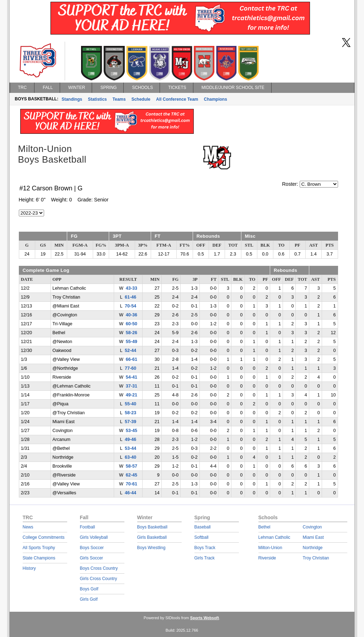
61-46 (130, 297)
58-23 (130, 413)
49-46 (130, 439)
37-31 (132, 386)
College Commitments (44, 537)
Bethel (264, 527)
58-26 (132, 333)
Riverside (267, 558)
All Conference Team (177, 99)
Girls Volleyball (94, 537)
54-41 (132, 377)
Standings (72, 99)
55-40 (130, 404)
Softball (202, 537)
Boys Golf (89, 589)
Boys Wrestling (151, 548)
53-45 (132, 431)
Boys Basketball (152, 527)
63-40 (130, 457)
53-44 (130, 448)
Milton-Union (270, 548)
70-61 (132, 484)
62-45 (132, 475)
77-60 (130, 368)
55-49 (132, 342)
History (29, 568)
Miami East (313, 537)
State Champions (39, 558)
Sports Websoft (205, 618)
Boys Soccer (92, 548)
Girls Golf (89, 599)
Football (88, 527)
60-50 (132, 324)
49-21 (132, 395)
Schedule (141, 99)
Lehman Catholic (274, 537)
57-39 (130, 422)
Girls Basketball (152, 537)
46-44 (130, 493)
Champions (216, 99)
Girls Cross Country (99, 579)
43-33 (132, 288)
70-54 (130, 306)
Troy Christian (316, 558)
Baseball (203, 527)
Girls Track (205, 558)
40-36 (132, 315)
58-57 (132, 466)
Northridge (313, 548)
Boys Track (205, 548)
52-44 (130, 351)
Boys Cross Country (99, 568)
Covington (312, 527)
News (28, 527)
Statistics (97, 99)
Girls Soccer (92, 558)
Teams (119, 99)
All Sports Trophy (39, 548)
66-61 (132, 359)
